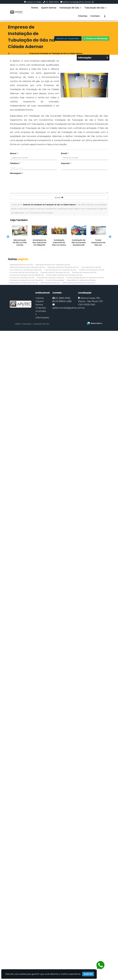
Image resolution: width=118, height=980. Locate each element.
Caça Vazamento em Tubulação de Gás (60, 270)
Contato (95, 16)
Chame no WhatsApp (96, 38)
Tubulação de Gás (95, 8)
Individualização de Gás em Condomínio (79, 283)
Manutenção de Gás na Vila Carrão (20, 243)
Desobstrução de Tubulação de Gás (55, 272)
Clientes (83, 16)
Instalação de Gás (70, 8)
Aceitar (88, 974)
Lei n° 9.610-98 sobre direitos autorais (39, 213)
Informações (42, 318)
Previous (8, 237)
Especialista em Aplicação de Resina (81, 280)
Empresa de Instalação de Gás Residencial (27, 275)
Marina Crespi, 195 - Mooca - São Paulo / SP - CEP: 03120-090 (91, 301)
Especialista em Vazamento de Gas (24, 283)
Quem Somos (49, 8)
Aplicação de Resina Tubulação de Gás (63, 267)
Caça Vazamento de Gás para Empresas (26, 270)
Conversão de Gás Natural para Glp (24, 272)
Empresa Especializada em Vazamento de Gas (85, 278)
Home (35, 8)
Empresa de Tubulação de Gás (22, 278)
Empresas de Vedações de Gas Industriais (27, 280)
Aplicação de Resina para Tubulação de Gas (27, 267)
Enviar (59, 198)
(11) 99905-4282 (63, 301)
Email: (65, 153)
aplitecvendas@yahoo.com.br (77, 2)
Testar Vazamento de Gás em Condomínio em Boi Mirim (98, 245)
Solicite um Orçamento (68, 38)
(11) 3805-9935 (52, 2)
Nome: (14, 153)
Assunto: (66, 163)
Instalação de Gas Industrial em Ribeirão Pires (39, 244)
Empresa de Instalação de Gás (84, 272)
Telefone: (15, 163)
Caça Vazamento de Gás (91, 267)
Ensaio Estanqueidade (55, 280)
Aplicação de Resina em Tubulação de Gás (53, 265)
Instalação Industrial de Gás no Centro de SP (59, 244)
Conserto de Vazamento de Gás (92, 270)
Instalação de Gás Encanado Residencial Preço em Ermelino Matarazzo (79, 246)
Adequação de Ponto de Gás (21, 265)
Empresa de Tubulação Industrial (50, 278)
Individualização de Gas (50, 283)
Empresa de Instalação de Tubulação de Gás (64, 275)
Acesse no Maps (34, 2)
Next (110, 237)
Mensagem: (16, 173)
